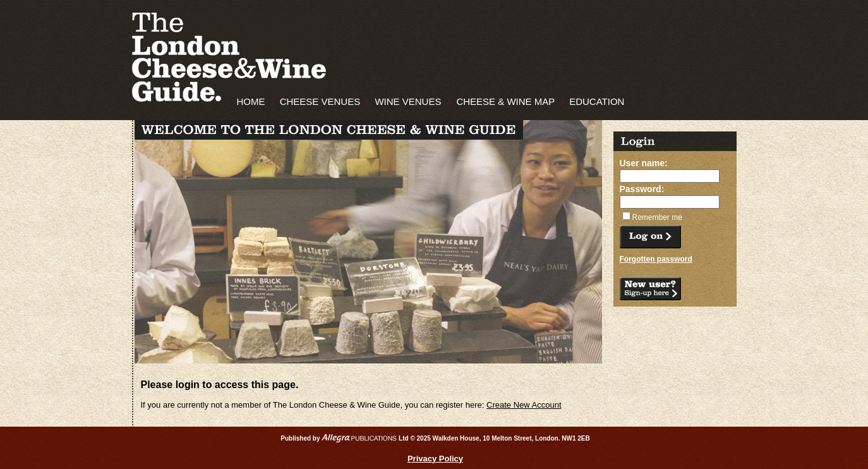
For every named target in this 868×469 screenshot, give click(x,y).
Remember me (657, 217)
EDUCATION (597, 101)
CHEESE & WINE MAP (505, 101)
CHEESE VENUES (320, 101)
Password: (642, 189)
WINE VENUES (408, 101)
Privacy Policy (435, 459)
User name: (644, 163)
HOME (251, 101)
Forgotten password (656, 259)
